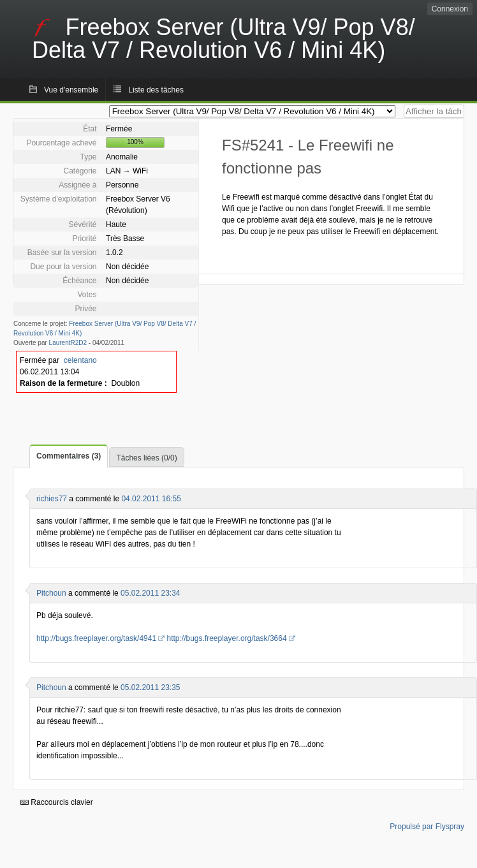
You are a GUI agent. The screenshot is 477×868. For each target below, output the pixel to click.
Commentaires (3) (69, 456)
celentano (80, 360)
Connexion (450, 9)
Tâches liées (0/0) (146, 458)
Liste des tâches (156, 90)
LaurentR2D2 (68, 343)
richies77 (52, 499)
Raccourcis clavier (57, 802)
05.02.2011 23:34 (150, 593)
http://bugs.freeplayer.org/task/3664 (226, 638)
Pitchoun (51, 593)
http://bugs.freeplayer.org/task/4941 (96, 638)
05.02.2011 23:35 (150, 688)
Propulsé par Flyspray (427, 827)
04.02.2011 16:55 (151, 499)
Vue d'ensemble (71, 90)
